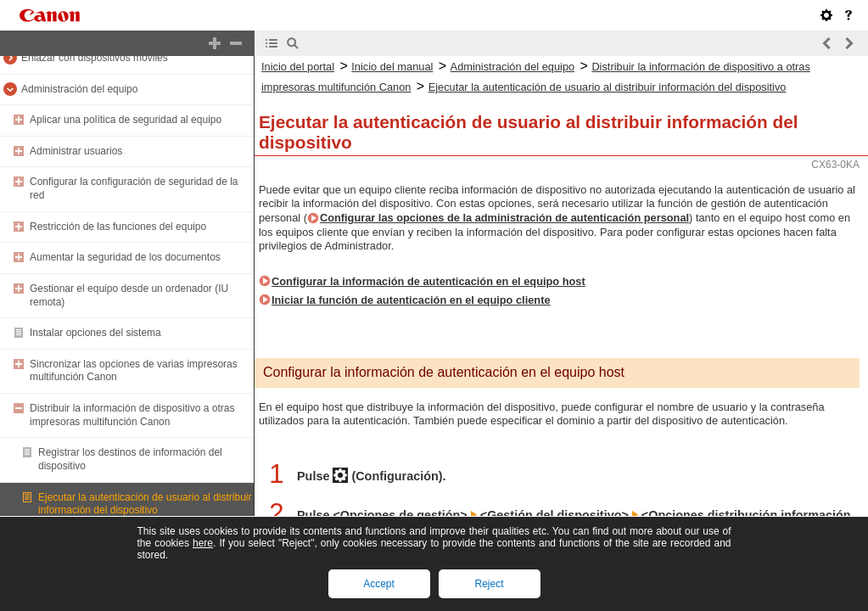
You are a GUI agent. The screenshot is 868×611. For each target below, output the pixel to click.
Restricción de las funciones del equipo (118, 227)
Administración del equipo (79, 89)
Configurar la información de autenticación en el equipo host (428, 281)
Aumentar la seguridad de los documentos (125, 257)
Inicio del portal (298, 67)
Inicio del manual (392, 67)
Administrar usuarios (76, 151)
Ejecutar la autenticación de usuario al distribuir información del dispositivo (145, 504)
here (203, 543)
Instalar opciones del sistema (95, 333)
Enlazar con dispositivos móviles (95, 58)
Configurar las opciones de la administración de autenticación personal (504, 218)
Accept (379, 584)
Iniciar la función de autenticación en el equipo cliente (411, 300)
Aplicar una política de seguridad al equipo (126, 120)
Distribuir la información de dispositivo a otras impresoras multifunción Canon (132, 415)
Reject (489, 584)
